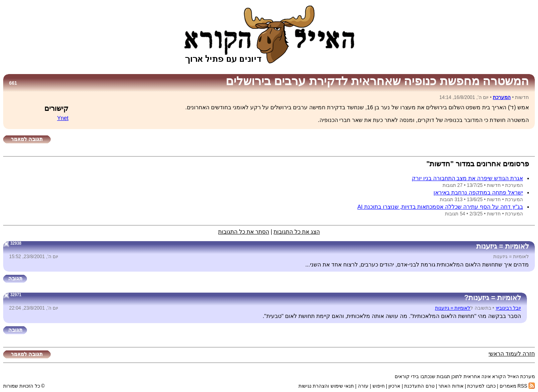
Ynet (63, 118)
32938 (16, 243)
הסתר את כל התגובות (244, 232)
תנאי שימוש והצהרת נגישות (326, 386)
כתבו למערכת (481, 386)
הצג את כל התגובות (297, 232)
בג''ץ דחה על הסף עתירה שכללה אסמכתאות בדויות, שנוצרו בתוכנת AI (440, 207)
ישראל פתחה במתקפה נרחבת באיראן (478, 192)
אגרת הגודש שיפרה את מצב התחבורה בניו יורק (467, 178)
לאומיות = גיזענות (453, 308)
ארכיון (394, 386)
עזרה (363, 386)
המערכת (502, 97)
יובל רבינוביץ (508, 308)
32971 (16, 295)
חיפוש (379, 386)
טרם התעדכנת (419, 386)
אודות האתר (451, 386)
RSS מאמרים (517, 386)
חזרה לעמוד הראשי (512, 354)
